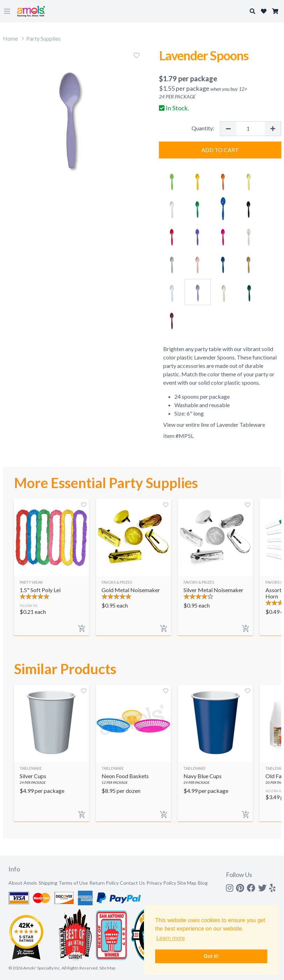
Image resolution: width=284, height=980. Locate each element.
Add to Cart (220, 150)
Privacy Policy (161, 883)
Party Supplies (43, 38)
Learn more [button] (171, 938)
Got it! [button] (211, 956)
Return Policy (104, 883)
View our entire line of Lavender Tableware (214, 424)
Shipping (48, 883)
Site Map (187, 883)
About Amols (23, 883)
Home (10, 38)
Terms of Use (73, 883)
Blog (203, 883)
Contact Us (132, 883)
